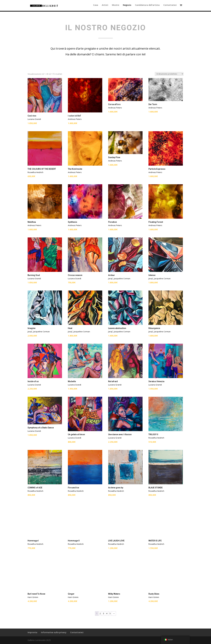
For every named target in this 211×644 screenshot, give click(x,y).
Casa (96, 6)
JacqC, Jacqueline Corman (119, 278)
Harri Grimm (33, 597)
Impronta (32, 632)
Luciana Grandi (34, 119)
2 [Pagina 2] (100, 613)
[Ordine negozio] (169, 74)
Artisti (105, 6)
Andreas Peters (75, 119)
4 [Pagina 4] (107, 613)
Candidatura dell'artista (147, 6)
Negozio (127, 6)
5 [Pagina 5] (110, 613)
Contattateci (170, 6)
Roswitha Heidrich (35, 172)
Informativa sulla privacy (54, 632)
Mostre (116, 6)
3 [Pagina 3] (103, 613)
